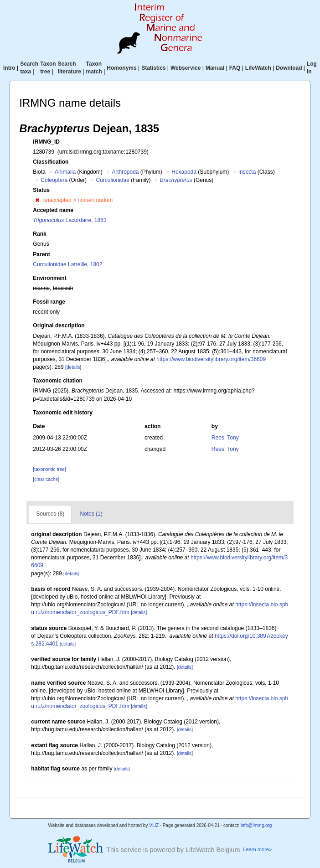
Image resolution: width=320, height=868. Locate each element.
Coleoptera (54, 180)
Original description (59, 325)
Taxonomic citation (57, 381)
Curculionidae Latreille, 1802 (67, 264)
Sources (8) (50, 514)
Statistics (153, 68)
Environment (49, 278)
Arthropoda (125, 172)
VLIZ (154, 825)
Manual (215, 68)
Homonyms (121, 68)
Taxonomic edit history (62, 413)
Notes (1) (91, 514)
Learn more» (257, 849)
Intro (9, 68)
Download (289, 68)
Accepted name (53, 210)
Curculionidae (112, 180)
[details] (73, 367)
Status (41, 190)
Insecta (247, 172)
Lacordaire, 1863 (70, 220)
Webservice (186, 68)
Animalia (65, 172)
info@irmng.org (256, 825)
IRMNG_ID (46, 142)
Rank (39, 234)
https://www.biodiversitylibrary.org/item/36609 (211, 359)
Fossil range (49, 302)
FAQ (235, 68)
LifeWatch (258, 68)
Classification (51, 162)
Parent (41, 254)
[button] (37, 200)
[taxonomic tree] (49, 469)
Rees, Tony (225, 438)
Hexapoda (184, 172)
